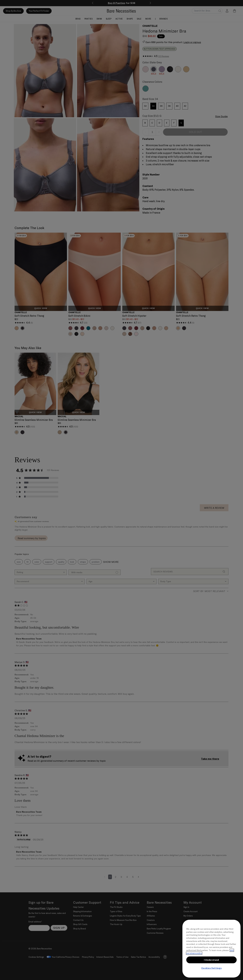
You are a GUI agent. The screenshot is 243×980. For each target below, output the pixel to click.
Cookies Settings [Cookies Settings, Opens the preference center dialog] (212, 968)
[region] (211, 949)
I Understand (211, 960)
